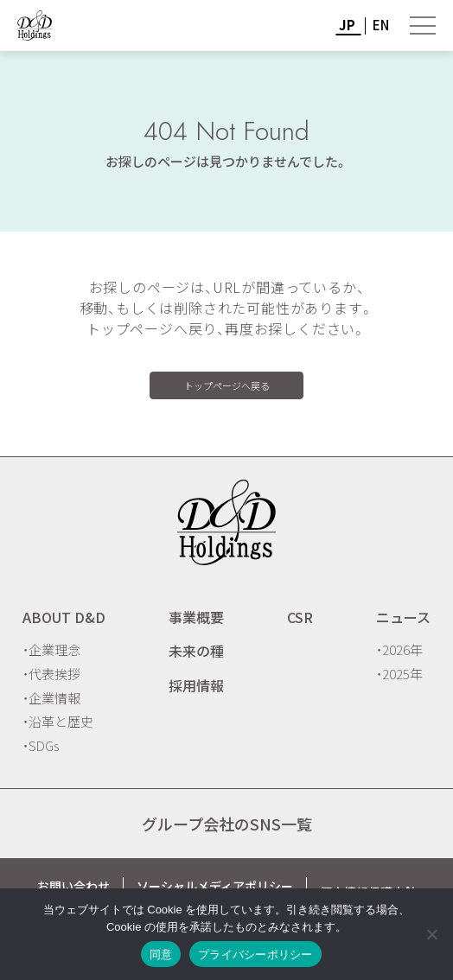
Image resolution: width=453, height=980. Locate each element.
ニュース (403, 617)
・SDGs (41, 745)
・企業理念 (51, 649)
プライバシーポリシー (255, 955)
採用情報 (196, 685)
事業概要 (196, 617)
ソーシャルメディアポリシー (215, 886)
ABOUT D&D (64, 617)
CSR (300, 617)
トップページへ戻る (227, 385)
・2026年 (399, 649)
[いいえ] (431, 934)
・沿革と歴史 (58, 721)
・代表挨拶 (51, 674)
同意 (161, 955)
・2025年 (399, 674)
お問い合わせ (73, 886)
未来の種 (196, 651)
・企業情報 (51, 698)
